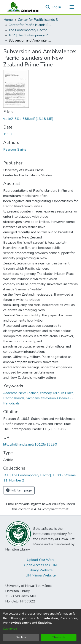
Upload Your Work (41, 560)
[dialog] (40, 627)
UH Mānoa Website (41, 575)
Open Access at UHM (40, 565)
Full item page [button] (19, 490)
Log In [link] (56, 7)
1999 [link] (8, 134)
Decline (21, 637)
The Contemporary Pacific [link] (28, 30)
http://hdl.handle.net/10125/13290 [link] (30, 444)
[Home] (22, 7)
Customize (10, 629)
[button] (48, 7)
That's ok (59, 637)
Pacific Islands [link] (14, 398)
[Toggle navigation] (72, 7)
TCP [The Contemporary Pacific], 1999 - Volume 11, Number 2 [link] (30, 35)
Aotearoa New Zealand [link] (21, 393)
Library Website (41, 570)
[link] (28, 119)
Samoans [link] (33, 398)
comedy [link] (46, 393)
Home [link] (8, 20)
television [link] (48, 398)
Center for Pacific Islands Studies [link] (40, 20)
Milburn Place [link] (63, 393)
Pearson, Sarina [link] (15, 150)
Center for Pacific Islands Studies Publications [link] (30, 25)
